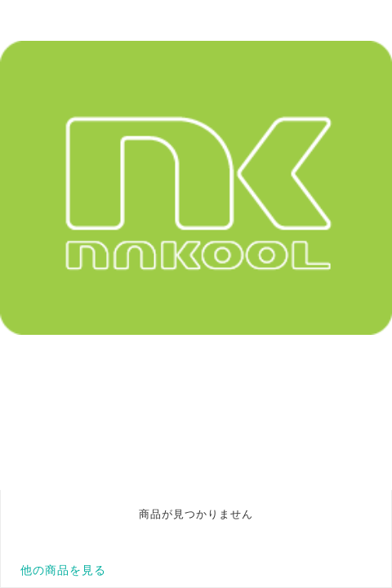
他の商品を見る (63, 570)
